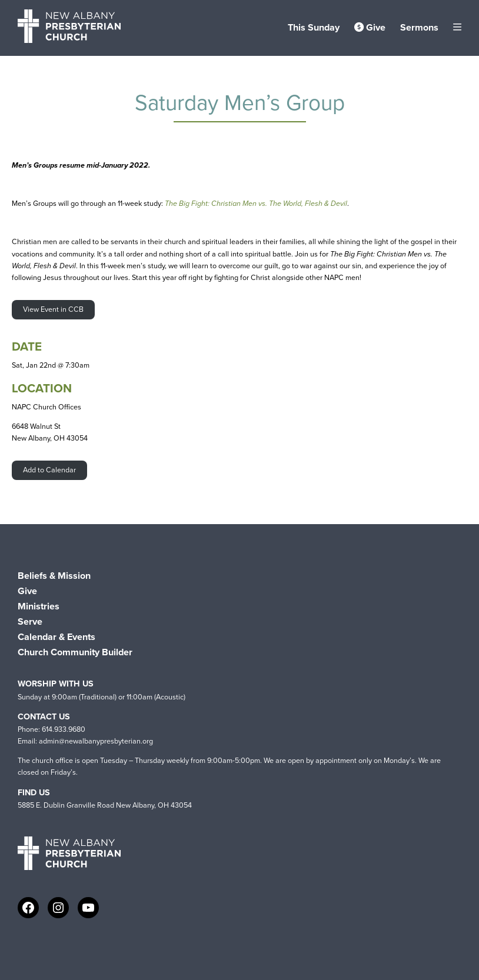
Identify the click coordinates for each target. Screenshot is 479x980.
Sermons (419, 27)
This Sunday (314, 27)
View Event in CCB (53, 309)
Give (370, 27)
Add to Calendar (49, 470)
